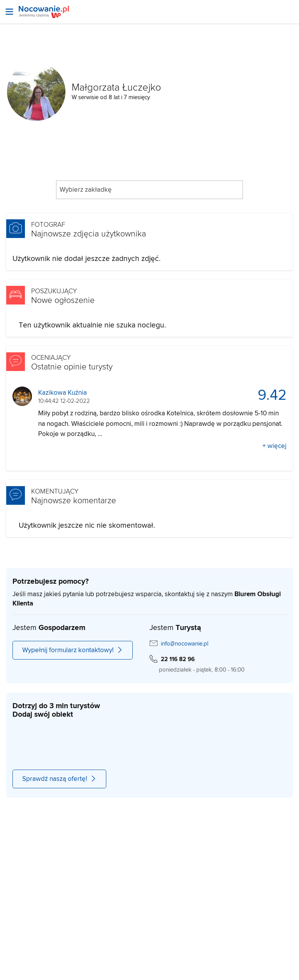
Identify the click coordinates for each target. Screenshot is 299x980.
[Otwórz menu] (9, 12)
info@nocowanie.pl (185, 644)
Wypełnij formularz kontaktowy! (73, 650)
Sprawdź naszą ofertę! (59, 779)
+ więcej (274, 446)
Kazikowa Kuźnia (62, 393)
